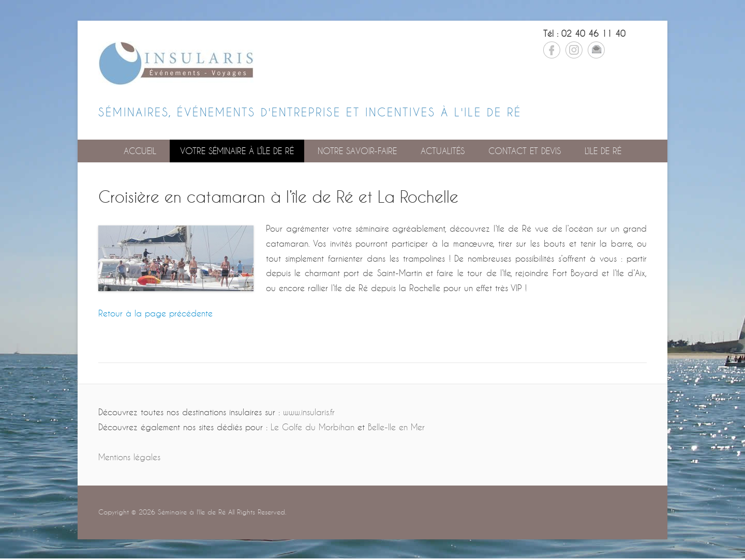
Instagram (574, 50)
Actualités (443, 151)
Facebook (552, 50)
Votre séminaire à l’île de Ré (237, 151)
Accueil (140, 151)
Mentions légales (129, 457)
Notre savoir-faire (357, 151)
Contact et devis (525, 151)
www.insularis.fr (309, 412)
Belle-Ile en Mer (396, 427)
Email (596, 50)
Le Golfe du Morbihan (312, 427)
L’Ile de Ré (603, 151)
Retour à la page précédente (155, 313)
